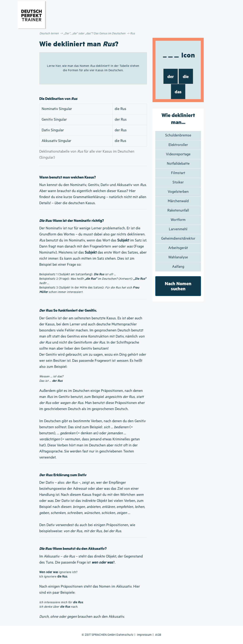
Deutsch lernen (49, 34)
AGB (158, 635)
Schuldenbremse (178, 135)
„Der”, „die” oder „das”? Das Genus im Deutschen (94, 34)
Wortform (178, 220)
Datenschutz (125, 635)
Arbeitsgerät (178, 248)
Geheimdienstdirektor (178, 239)
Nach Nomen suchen (178, 286)
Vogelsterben (178, 192)
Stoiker (178, 182)
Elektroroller (178, 145)
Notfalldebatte (178, 164)
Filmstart (178, 173)
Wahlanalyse (178, 257)
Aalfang (178, 267)
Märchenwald (178, 201)
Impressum (144, 635)
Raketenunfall (178, 211)
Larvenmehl (178, 229)
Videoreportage (178, 154)
